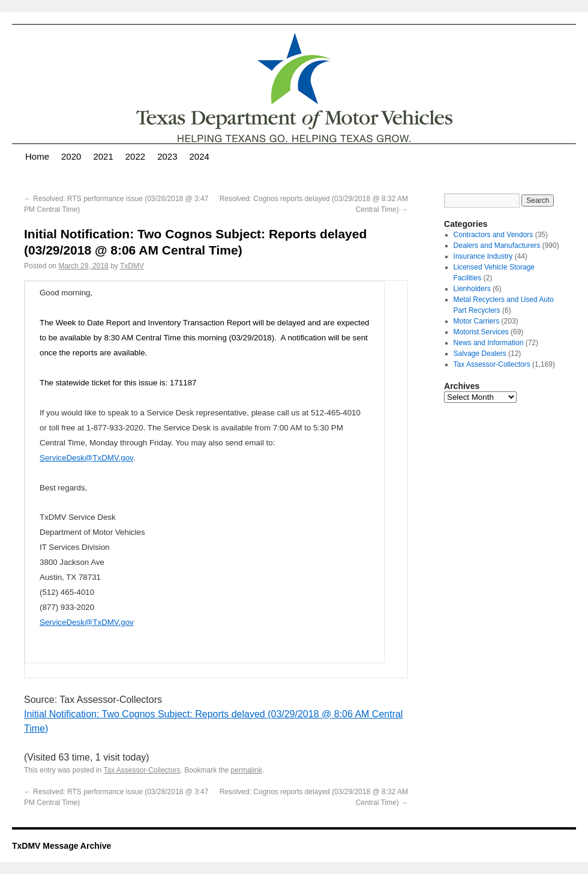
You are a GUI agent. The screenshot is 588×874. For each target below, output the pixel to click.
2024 (199, 156)
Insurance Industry (483, 256)
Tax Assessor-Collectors (142, 770)
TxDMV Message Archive (61, 846)
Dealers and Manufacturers (497, 246)
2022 (135, 156)
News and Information (489, 343)
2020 (71, 156)
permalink (247, 770)
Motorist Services (481, 332)
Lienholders (472, 289)
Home (37, 156)
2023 (167, 156)
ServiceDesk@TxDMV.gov (86, 458)
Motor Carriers (477, 321)
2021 (103, 156)
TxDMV (132, 266)
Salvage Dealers (480, 354)
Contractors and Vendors (493, 235)
